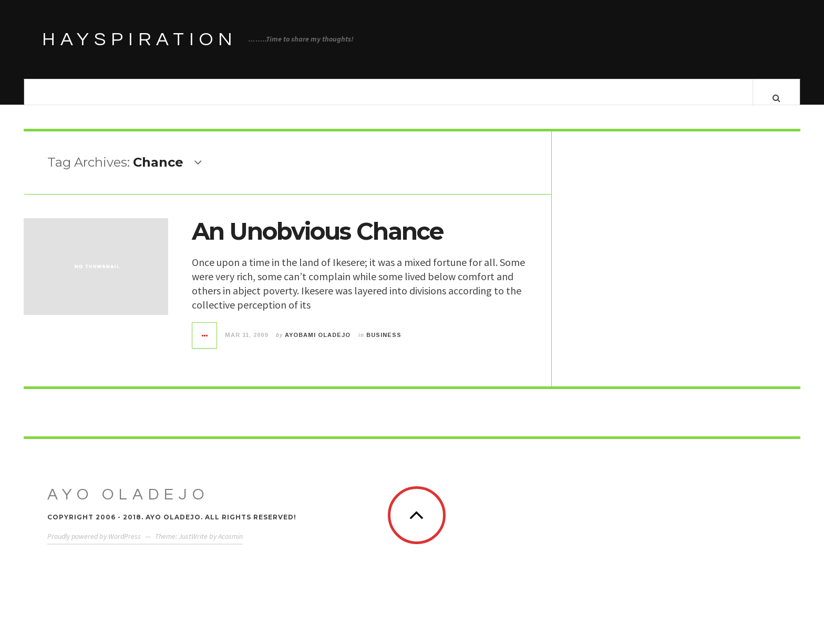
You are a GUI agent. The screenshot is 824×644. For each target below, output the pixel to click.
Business (384, 345)
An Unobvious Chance (317, 242)
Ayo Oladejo (128, 504)
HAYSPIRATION (140, 39)
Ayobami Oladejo (318, 345)
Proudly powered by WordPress (94, 546)
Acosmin (230, 546)
